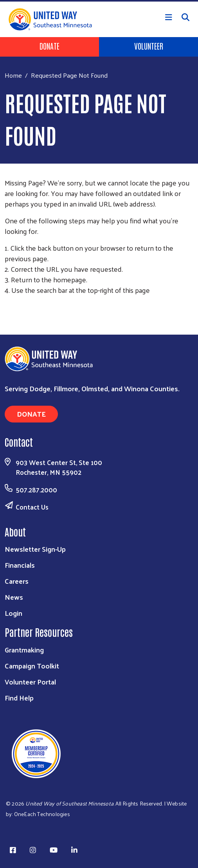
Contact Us (32, 507)
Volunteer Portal (30, 682)
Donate (49, 46)
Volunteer (149, 46)
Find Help (19, 698)
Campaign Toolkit (32, 666)
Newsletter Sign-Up (35, 549)
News (14, 597)
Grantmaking (24, 650)
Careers (17, 581)
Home (13, 75)
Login (13, 613)
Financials (20, 565)
